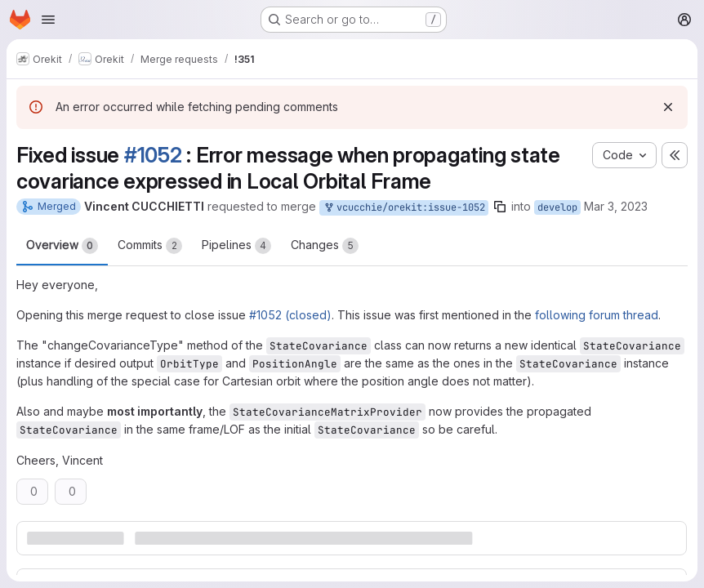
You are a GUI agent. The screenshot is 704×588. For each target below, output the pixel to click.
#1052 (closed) (290, 315)
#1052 (153, 155)
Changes (325, 246)
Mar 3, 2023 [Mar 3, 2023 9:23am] (616, 206)
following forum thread (597, 315)
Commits (150, 246)
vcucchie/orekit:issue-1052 (404, 208)
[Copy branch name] (500, 207)
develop (557, 207)
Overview (62, 246)
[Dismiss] (668, 107)
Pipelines (236, 246)
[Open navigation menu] (48, 20)
